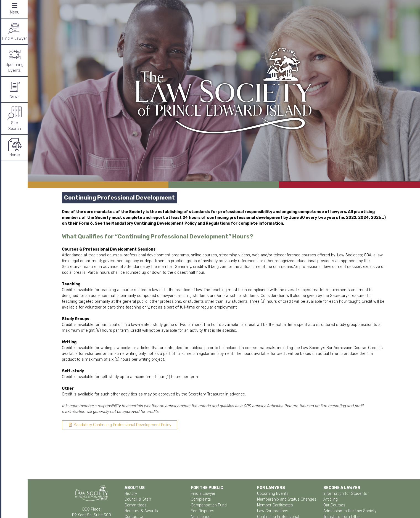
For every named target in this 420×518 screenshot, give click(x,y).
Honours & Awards (141, 511)
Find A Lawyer (15, 31)
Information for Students (345, 494)
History (131, 494)
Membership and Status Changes (287, 499)
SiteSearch (15, 118)
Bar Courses (334, 505)
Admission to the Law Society (350, 511)
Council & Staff (138, 499)
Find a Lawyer (203, 494)
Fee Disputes (203, 511)
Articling (331, 499)
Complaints (201, 499)
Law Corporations (273, 511)
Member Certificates (275, 505)
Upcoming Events (14, 60)
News (15, 89)
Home (15, 148)
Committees (136, 505)
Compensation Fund (209, 505)
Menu (15, 9)
